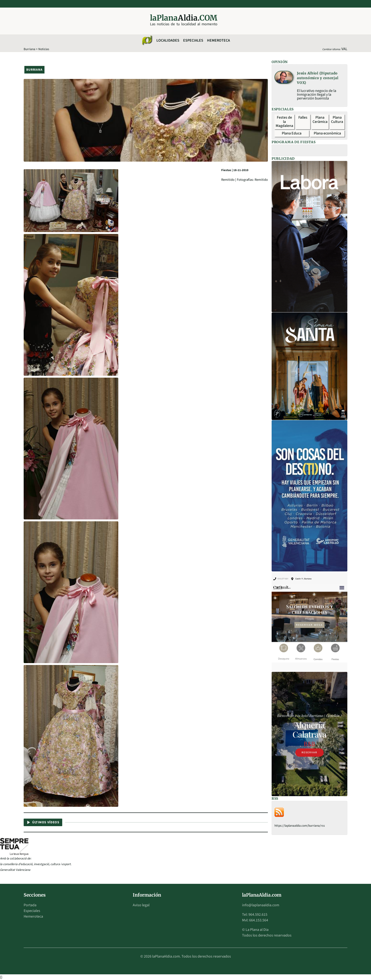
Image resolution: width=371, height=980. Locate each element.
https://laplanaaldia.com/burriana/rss (300, 826)
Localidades (168, 40)
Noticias (44, 49)
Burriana (29, 49)
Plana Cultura (337, 120)
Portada (30, 905)
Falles (303, 117)
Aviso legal (141, 905)
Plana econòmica (327, 133)
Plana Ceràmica (320, 120)
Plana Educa (292, 133)
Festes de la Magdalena (284, 122)
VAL (344, 49)
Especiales (193, 40)
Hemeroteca (219, 40)
